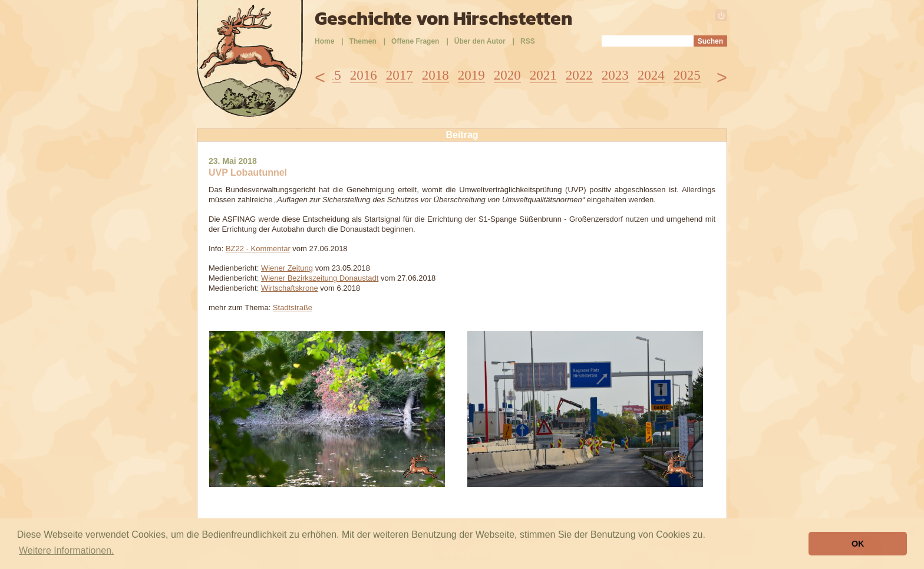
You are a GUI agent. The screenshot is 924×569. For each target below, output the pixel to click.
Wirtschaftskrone (290, 288)
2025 (687, 75)
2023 (615, 75)
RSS (528, 41)
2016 (364, 75)
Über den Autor (480, 41)
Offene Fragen (415, 41)
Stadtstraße (293, 307)
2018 (435, 75)
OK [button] (858, 544)
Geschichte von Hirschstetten (443, 18)
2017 (400, 75)
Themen (363, 41)
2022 (579, 75)
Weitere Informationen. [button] (67, 550)
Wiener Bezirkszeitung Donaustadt (320, 278)
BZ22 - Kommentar (258, 249)
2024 (651, 75)
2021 (543, 75)
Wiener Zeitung (287, 268)
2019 (471, 75)
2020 (507, 75)
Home (324, 41)
